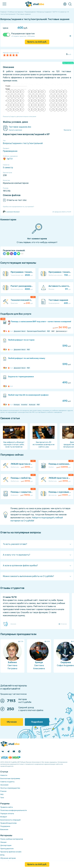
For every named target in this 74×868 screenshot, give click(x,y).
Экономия (4, 785)
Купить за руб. (37, 42)
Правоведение (10, 151)
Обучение (12, 722)
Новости (4, 775)
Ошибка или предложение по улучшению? (18, 207)
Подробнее (37, 722)
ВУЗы (2, 855)
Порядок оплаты (7, 814)
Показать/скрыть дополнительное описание (20, 116)
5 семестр (8, 168)
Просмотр (67, 130)
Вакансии (4, 829)
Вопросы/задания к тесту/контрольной (23, 143)
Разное (3, 791)
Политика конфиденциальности (14, 810)
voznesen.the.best (11, 212)
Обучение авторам (8, 858)
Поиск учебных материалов (12, 839)
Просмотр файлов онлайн (11, 852)
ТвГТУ (8, 159)
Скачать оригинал (15, 130)
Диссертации (6, 845)
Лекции (3, 842)
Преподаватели (7, 849)
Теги (2, 798)
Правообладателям (8, 823)
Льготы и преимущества (10, 788)
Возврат (4, 817)
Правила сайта (7, 807)
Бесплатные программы (10, 778)
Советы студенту (7, 782)
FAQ (2, 794)
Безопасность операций (10, 820)
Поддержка (5, 826)
